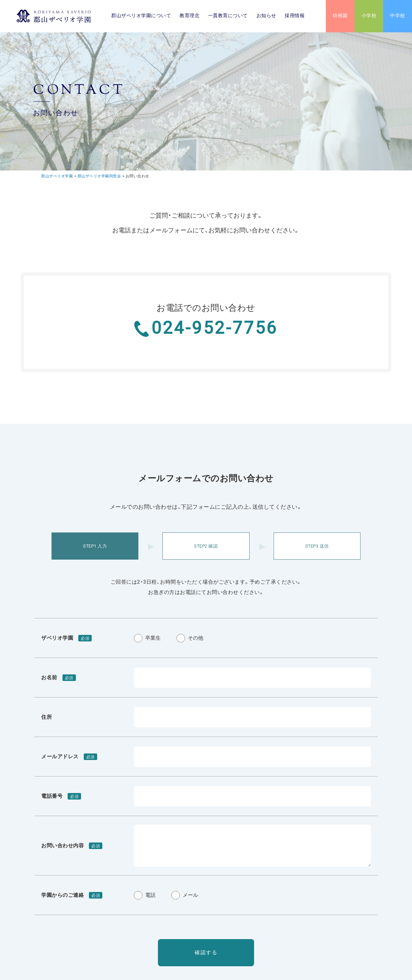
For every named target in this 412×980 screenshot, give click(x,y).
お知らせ (266, 16)
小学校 (369, 16)
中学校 (398, 16)
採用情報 (295, 16)
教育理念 (190, 16)
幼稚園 (340, 16)
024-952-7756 (215, 329)
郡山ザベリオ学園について (141, 16)
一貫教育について (228, 16)
